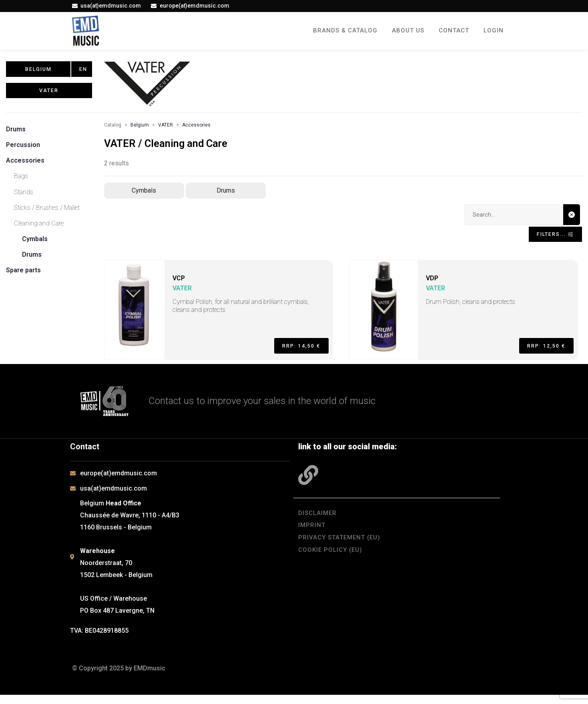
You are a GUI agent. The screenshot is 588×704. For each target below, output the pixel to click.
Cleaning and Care (39, 227)
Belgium (140, 129)
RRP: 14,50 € (296, 352)
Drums (16, 133)
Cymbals (35, 243)
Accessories (25, 164)
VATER (166, 129)
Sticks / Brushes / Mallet (47, 212)
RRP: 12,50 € (541, 352)
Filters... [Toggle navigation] (549, 241)
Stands (24, 196)
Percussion (23, 149)
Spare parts (23, 275)
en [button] (84, 71)
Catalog (113, 129)
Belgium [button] (38, 71)
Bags (21, 180)
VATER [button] (49, 98)
